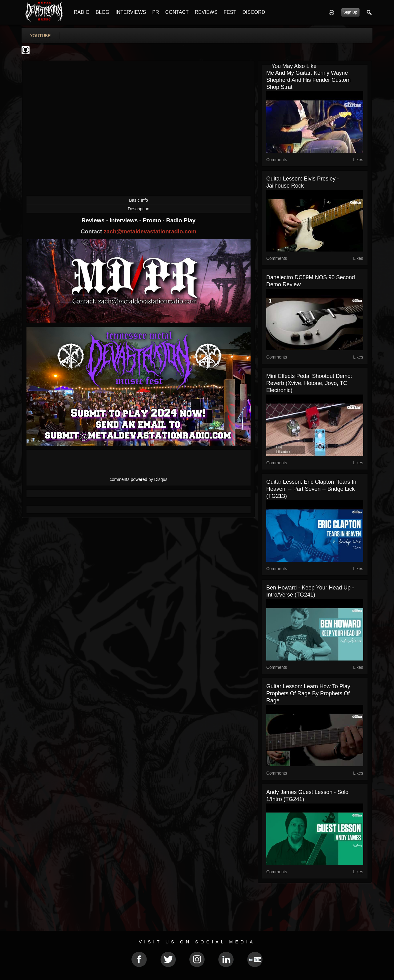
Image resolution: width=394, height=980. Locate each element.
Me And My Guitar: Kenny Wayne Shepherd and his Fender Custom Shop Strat (308, 80)
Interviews (124, 220)
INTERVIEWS (131, 12)
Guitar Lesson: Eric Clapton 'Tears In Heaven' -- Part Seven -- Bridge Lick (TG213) (311, 489)
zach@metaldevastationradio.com (150, 231)
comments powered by (139, 479)
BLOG (103, 12)
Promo (153, 220)
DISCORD (254, 12)
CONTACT (177, 12)
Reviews (94, 220)
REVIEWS (206, 12)
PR (155, 12)
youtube (40, 36)
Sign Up (350, 12)
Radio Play (181, 220)
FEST (230, 12)
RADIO (82, 12)
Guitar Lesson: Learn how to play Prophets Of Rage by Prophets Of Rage (308, 693)
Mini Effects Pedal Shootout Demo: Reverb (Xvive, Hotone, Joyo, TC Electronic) (309, 383)
